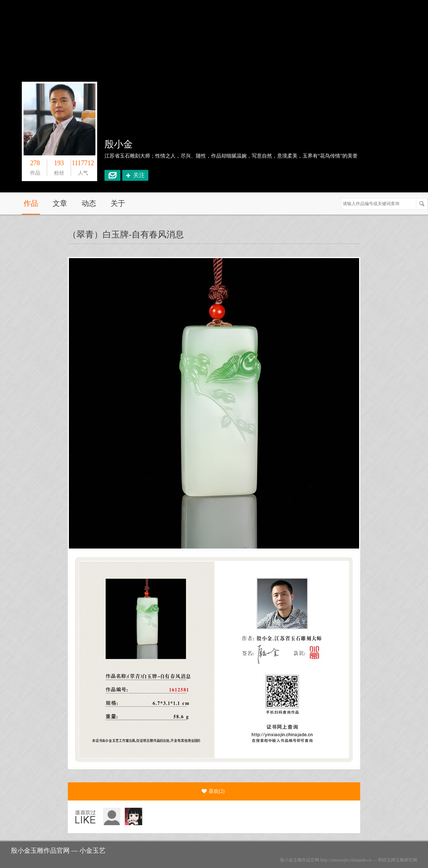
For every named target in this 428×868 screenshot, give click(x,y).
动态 (89, 203)
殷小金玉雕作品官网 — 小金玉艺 (58, 851)
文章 (60, 203)
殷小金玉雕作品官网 (300, 860)
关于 (118, 203)
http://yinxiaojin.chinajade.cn (346, 860)
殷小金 (119, 144)
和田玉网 (387, 860)
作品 (31, 203)
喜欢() (213, 791)
